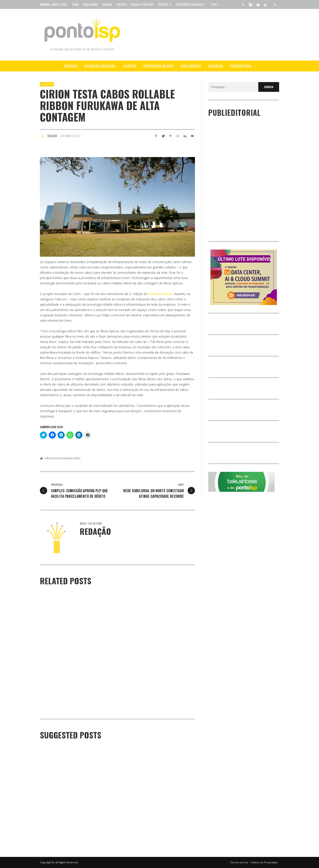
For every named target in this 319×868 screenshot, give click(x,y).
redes (77, 458)
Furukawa (66, 458)
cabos (48, 458)
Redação (52, 136)
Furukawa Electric (161, 294)
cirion (56, 458)
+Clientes (47, 84)
